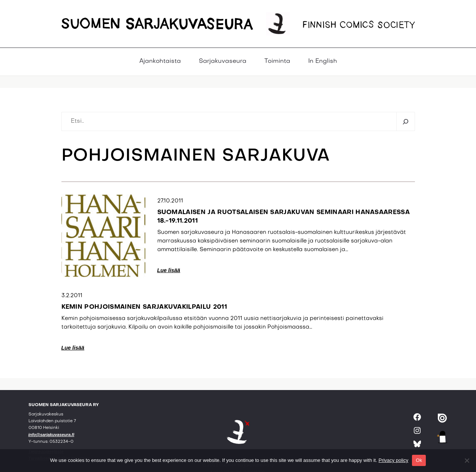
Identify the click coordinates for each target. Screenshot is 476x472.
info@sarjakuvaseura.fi (51, 435)
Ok (419, 460)
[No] (467, 460)
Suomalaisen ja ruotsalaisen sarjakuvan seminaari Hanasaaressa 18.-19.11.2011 (284, 217)
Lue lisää (169, 270)
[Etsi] (405, 121)
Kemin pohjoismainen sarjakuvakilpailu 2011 (144, 307)
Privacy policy (393, 460)
